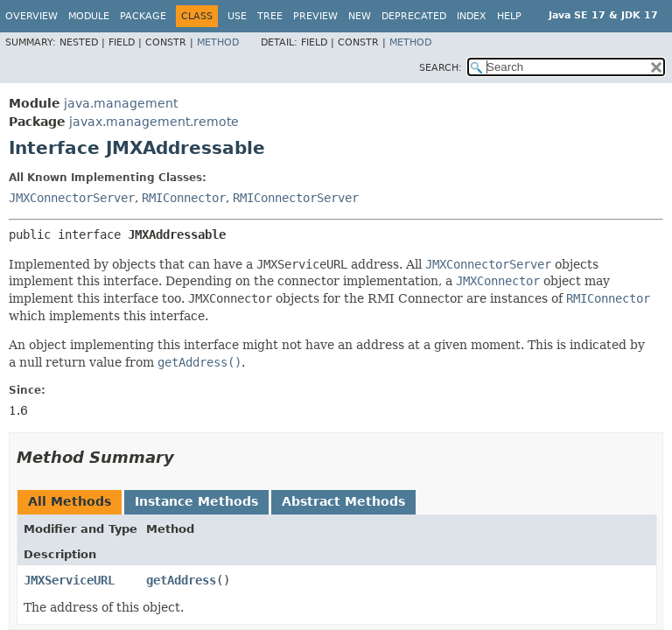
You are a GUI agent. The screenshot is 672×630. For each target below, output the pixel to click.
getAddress (181, 580)
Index (472, 16)
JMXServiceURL (69, 580)
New (360, 16)
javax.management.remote (154, 122)
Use (237, 16)
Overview (31, 16)
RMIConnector (184, 198)
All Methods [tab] (70, 501)
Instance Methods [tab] (196, 501)
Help (509, 16)
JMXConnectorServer (72, 198)
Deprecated (414, 16)
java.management (121, 103)
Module (89, 16)
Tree (270, 16)
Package (143, 16)
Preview (315, 16)
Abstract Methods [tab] (343, 501)
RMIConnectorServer (296, 198)
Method (218, 42)
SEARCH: (441, 68)
